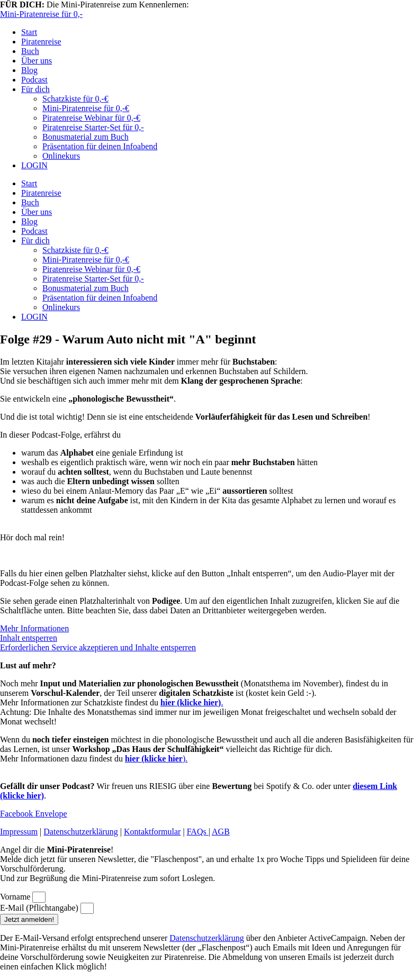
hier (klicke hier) (191, 702)
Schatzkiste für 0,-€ (75, 99)
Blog (29, 70)
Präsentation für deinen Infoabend (100, 146)
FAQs (198, 832)
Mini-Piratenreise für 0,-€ (86, 108)
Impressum (19, 832)
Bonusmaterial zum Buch (85, 137)
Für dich (35, 89)
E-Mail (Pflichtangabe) (40, 908)
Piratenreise (41, 42)
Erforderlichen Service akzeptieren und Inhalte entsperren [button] (98, 647)
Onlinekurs (61, 156)
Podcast (34, 80)
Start (29, 32)
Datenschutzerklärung (80, 832)
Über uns (37, 61)
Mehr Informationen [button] (34, 628)
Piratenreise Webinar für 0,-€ (91, 118)
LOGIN (34, 165)
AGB (221, 832)
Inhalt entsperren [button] (29, 638)
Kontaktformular (152, 832)
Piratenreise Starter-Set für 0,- (93, 127)
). (156, 759)
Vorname (16, 897)
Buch (30, 51)
